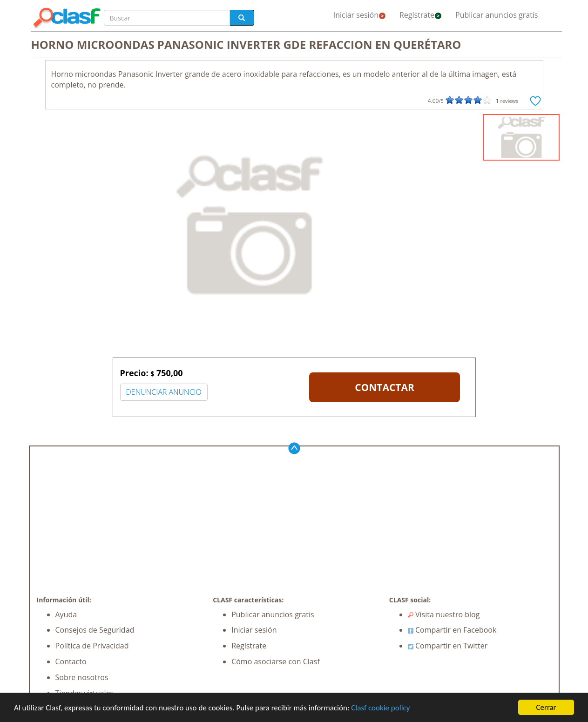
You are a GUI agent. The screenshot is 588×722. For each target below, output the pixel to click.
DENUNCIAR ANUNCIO (164, 392)
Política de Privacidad (92, 646)
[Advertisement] (294, 526)
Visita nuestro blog (444, 614)
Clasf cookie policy (380, 708)
